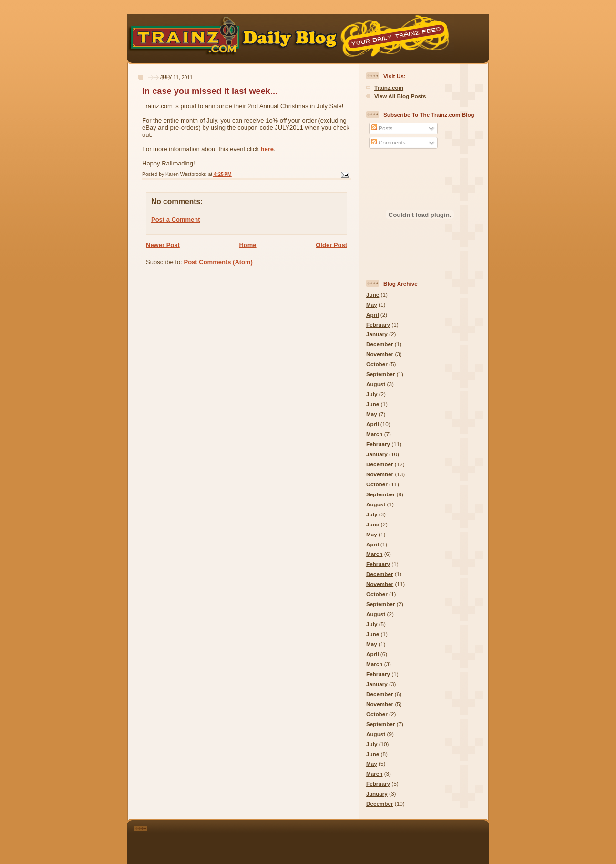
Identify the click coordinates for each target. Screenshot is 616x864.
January (377, 334)
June (373, 294)
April (373, 314)
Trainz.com (389, 87)
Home (247, 245)
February (378, 324)
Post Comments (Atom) (218, 262)
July (372, 394)
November (380, 354)
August (376, 384)
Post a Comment (176, 220)
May (372, 304)
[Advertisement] (321, 840)
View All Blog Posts (400, 96)
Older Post (331, 245)
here (267, 149)
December (380, 344)
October (377, 364)
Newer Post (163, 245)
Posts (382, 128)
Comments (389, 142)
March (374, 434)
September (380, 374)
